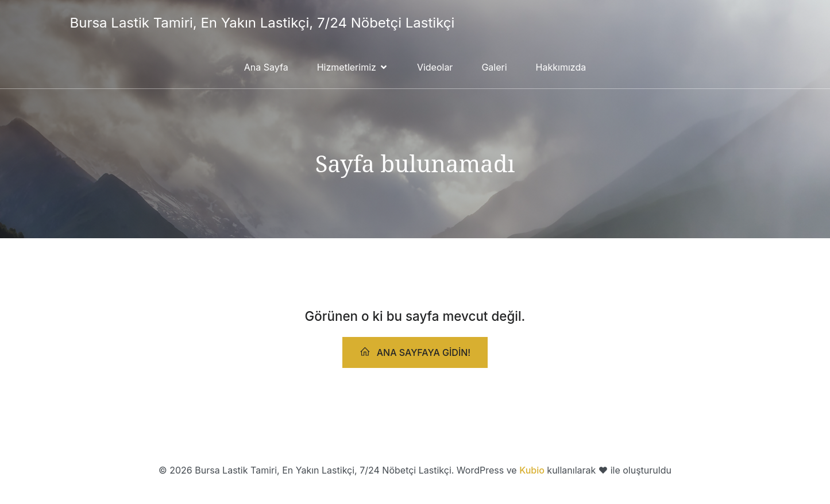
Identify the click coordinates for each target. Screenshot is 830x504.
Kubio (532, 470)
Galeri (494, 67)
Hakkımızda (561, 67)
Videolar (435, 67)
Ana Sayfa (266, 67)
